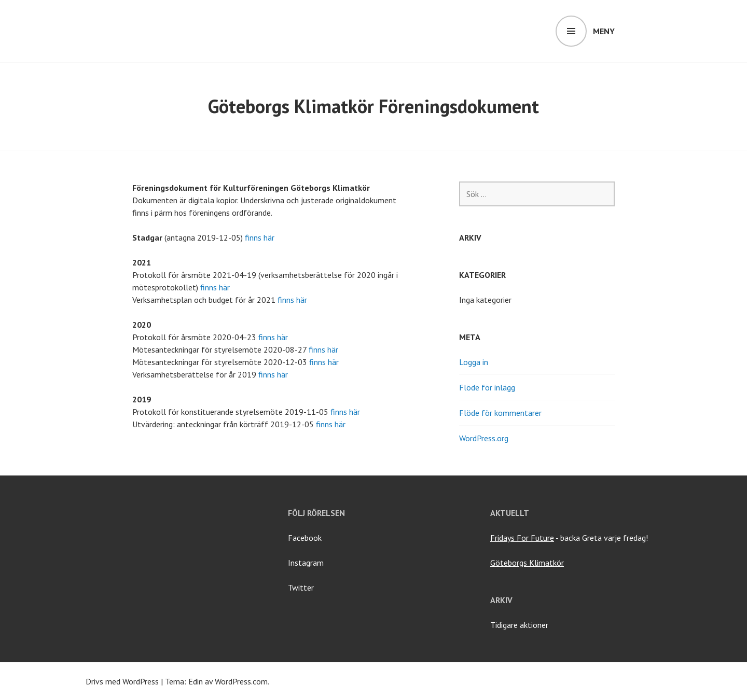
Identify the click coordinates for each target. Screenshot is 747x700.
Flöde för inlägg (487, 387)
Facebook (305, 538)
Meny (604, 31)
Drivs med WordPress (122, 681)
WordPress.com (241, 681)
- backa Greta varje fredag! (569, 538)
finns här (260, 237)
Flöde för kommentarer (500, 413)
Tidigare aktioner (519, 625)
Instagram (306, 563)
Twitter (301, 587)
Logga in (474, 362)
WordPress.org (484, 438)
